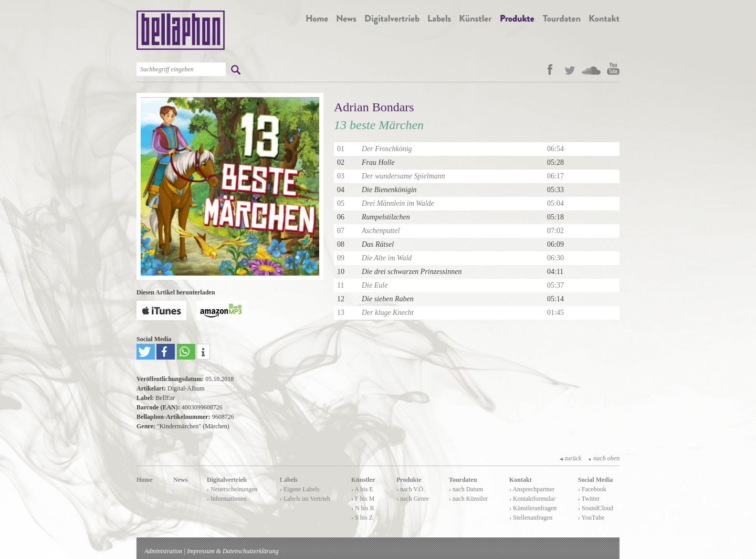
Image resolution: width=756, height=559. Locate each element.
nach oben (603, 458)
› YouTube (591, 518)
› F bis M (363, 499)
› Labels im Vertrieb (305, 499)
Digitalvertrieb (227, 480)
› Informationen (227, 499)
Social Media (595, 480)
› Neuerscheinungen (232, 489)
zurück (570, 458)
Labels (289, 480)
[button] (146, 352)
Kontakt (521, 480)
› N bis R (363, 508)
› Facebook (592, 489)
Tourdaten (463, 480)
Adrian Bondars (374, 107)
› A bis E (362, 489)
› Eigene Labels (300, 489)
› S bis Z (362, 518)
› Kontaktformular (532, 499)
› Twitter (589, 499)
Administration (163, 551)
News (180, 480)
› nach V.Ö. (411, 489)
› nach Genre (413, 499)
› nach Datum (466, 489)
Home (145, 480)
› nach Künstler (468, 499)
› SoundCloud (596, 508)
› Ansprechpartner (532, 489)
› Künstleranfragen (533, 508)
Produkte (409, 480)
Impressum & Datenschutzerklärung (233, 551)
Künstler (363, 480)
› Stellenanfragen (531, 518)
